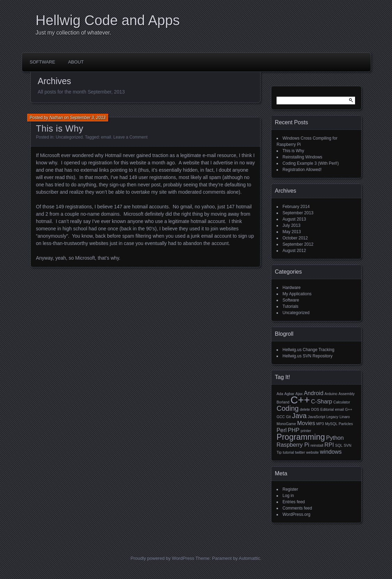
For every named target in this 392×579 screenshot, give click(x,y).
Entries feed (294, 502)
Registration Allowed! (302, 170)
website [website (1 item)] (312, 452)
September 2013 (298, 213)
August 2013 (294, 219)
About (76, 62)
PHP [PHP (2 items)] (293, 430)
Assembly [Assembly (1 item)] (347, 394)
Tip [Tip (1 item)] (279, 452)
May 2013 (292, 232)
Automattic (250, 558)
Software (42, 62)
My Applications (297, 294)
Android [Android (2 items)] (314, 393)
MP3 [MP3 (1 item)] (320, 424)
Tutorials (291, 306)
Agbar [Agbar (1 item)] (289, 394)
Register (290, 489)
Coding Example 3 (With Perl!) (311, 163)
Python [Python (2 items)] (335, 438)
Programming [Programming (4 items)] (301, 437)
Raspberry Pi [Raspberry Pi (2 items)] (293, 445)
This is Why (60, 128)
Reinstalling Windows (302, 157)
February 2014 (296, 207)
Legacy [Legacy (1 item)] (332, 417)
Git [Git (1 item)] (288, 417)
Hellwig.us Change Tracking (308, 350)
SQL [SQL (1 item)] (339, 445)
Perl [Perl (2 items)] (282, 430)
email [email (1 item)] (339, 409)
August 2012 (294, 251)
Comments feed (297, 508)
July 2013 (291, 225)
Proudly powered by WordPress (162, 558)
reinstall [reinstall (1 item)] (317, 445)
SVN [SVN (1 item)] (347, 445)
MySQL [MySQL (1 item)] (331, 424)
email (106, 137)
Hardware (292, 288)
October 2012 (295, 238)
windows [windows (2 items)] (331, 452)
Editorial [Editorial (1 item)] (327, 409)
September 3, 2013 (88, 118)
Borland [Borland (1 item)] (283, 402)
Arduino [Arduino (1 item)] (331, 394)
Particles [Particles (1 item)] (346, 424)
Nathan (56, 118)
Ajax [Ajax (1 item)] (299, 394)
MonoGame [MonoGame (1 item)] (286, 424)
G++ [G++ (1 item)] (349, 409)
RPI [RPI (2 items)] (329, 445)
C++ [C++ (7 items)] (300, 400)
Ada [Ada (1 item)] (280, 394)
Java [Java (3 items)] (299, 416)
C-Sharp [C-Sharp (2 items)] (322, 401)
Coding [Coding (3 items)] (288, 408)
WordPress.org (296, 514)
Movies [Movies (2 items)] (306, 423)
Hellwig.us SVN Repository (307, 356)
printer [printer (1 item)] (306, 431)
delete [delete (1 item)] (305, 409)
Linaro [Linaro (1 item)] (345, 417)
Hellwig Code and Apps (108, 20)
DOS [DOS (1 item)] (315, 409)
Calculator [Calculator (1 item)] (342, 402)
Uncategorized (69, 137)
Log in (288, 496)
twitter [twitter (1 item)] (300, 452)
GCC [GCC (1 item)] (281, 417)
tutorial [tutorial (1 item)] (288, 452)
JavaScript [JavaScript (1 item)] (317, 417)
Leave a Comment (130, 137)
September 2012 (298, 244)
